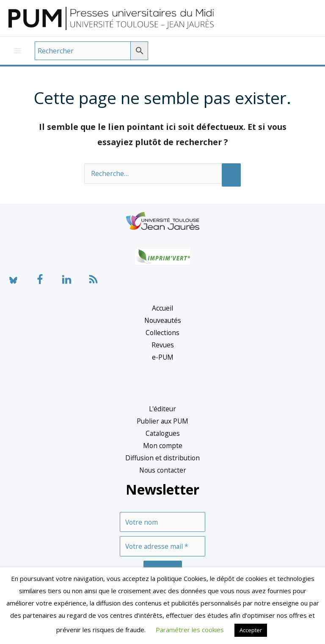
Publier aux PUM (162, 427)
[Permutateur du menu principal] (17, 56)
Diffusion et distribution (162, 463)
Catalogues (163, 439)
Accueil (162, 314)
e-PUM (163, 363)
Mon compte (163, 451)
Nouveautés (163, 326)
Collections (162, 338)
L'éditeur (162, 414)
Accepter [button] (251, 630)
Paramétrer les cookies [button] (190, 630)
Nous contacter (163, 476)
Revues (163, 350)
